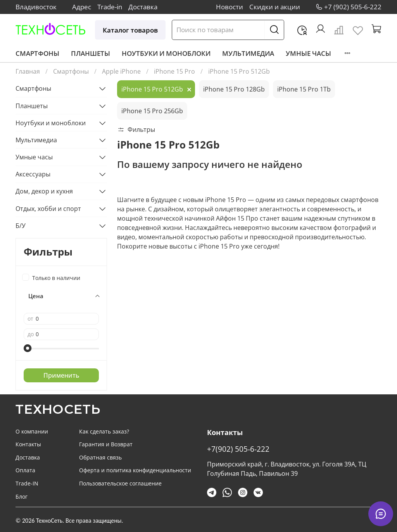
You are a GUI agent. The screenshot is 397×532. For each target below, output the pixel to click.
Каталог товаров (130, 30)
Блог (22, 497)
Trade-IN (27, 483)
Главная (28, 71)
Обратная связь (100, 457)
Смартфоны (37, 53)
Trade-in (110, 7)
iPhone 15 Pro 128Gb (234, 89)
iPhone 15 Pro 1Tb (304, 89)
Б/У (21, 226)
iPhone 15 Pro (174, 71)
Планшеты (91, 53)
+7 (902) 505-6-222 (353, 7)
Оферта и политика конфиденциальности (135, 470)
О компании (32, 431)
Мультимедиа (248, 53)
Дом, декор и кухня (44, 191)
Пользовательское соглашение (120, 483)
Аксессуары (33, 174)
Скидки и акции (275, 7)
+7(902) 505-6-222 (238, 449)
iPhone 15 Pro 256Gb (152, 111)
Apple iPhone (121, 71)
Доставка (143, 7)
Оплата (25, 470)
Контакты (28, 444)
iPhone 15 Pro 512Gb (152, 89)
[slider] (28, 348)
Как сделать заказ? (104, 431)
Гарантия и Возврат (106, 444)
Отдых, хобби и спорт (48, 209)
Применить (61, 375)
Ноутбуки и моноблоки (166, 53)
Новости (230, 7)
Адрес (82, 7)
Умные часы (308, 53)
